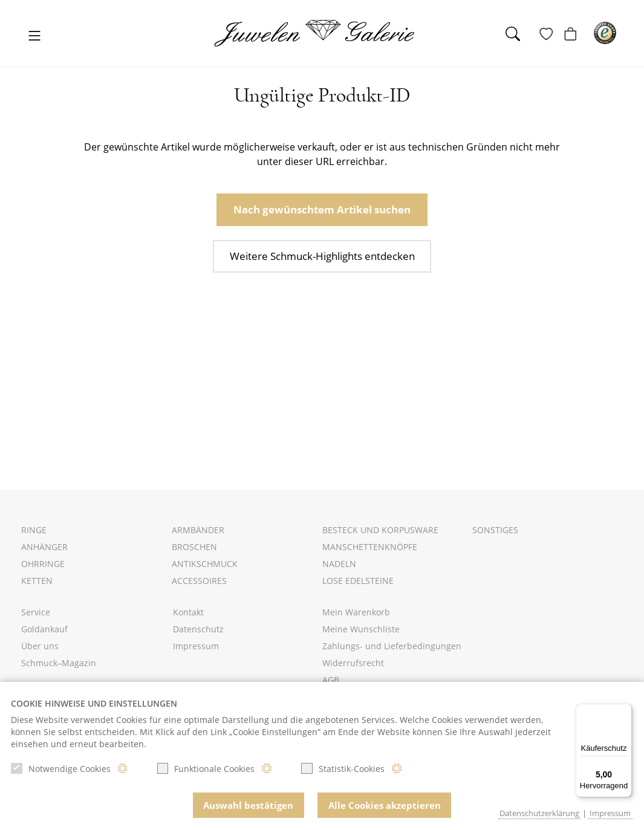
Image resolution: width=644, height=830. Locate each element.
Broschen (194, 547)
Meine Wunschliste (361, 629)
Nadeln (339, 564)
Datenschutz (198, 629)
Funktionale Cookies (206, 770)
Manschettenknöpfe (370, 547)
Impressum (196, 646)
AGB (331, 680)
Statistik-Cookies (343, 770)
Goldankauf (44, 629)
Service (36, 612)
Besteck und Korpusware (380, 530)
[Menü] (625, 711)
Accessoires (199, 581)
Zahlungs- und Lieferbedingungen (392, 646)
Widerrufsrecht (353, 663)
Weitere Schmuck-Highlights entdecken (322, 253)
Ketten (37, 581)
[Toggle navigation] (34, 37)
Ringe (34, 530)
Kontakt (188, 612)
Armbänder (198, 530)
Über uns (40, 646)
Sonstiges (495, 530)
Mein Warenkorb (356, 612)
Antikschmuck (205, 564)
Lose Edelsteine (358, 581)
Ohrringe (43, 564)
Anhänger (44, 547)
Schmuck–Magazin (59, 663)
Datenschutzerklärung (539, 813)
